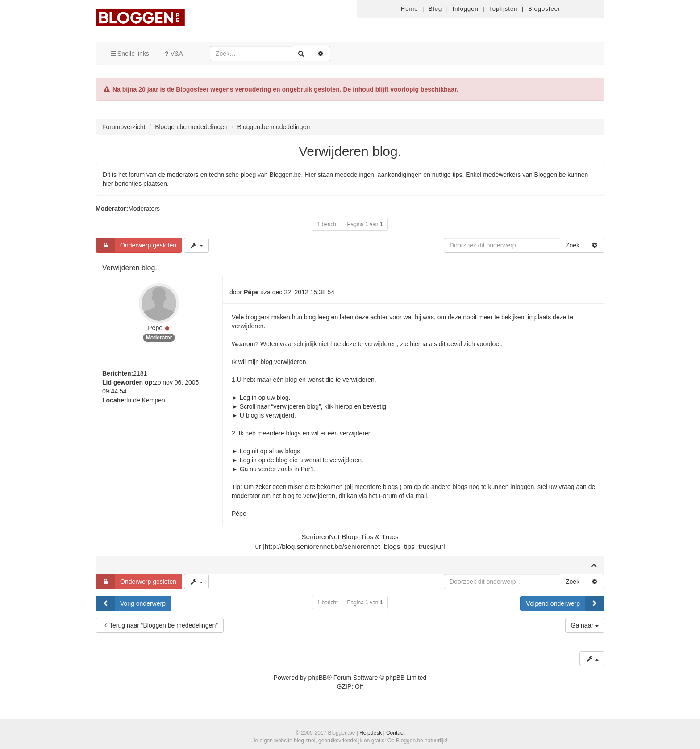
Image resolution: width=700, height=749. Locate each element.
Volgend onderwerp (565, 603)
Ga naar (585, 625)
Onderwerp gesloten (136, 245)
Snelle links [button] (129, 54)
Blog (435, 9)
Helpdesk (371, 733)
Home (410, 9)
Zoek (573, 245)
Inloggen (466, 9)
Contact (395, 733)
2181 (140, 373)
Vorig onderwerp (131, 603)
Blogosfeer (544, 9)
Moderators (144, 209)
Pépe (155, 328)
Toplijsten (503, 9)
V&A (173, 54)
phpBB (317, 678)
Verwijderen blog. (350, 151)
